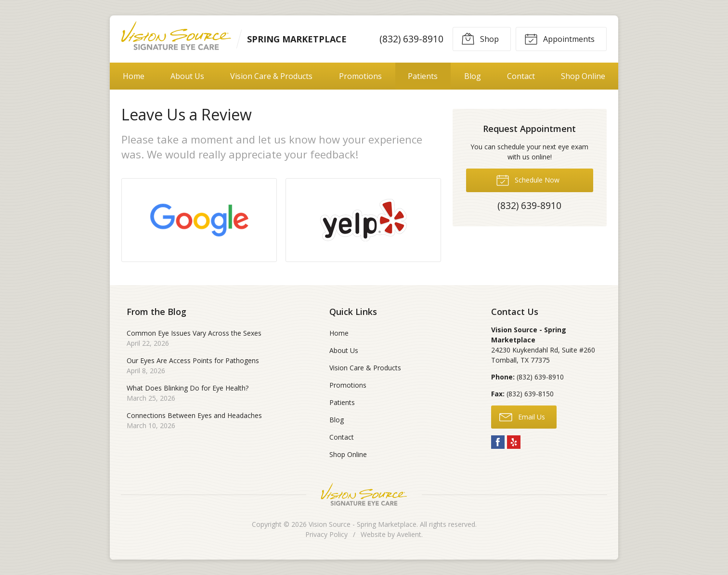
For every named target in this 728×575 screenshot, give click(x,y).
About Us (187, 76)
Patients (423, 76)
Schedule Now (528, 180)
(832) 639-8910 (411, 39)
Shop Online (583, 76)
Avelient (409, 534)
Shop (480, 39)
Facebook (498, 442)
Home (134, 76)
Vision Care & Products (271, 76)
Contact (521, 76)
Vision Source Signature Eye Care (364, 494)
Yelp (514, 442)
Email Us (522, 417)
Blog (473, 76)
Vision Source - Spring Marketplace (363, 524)
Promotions (360, 76)
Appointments (559, 39)
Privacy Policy (326, 534)
